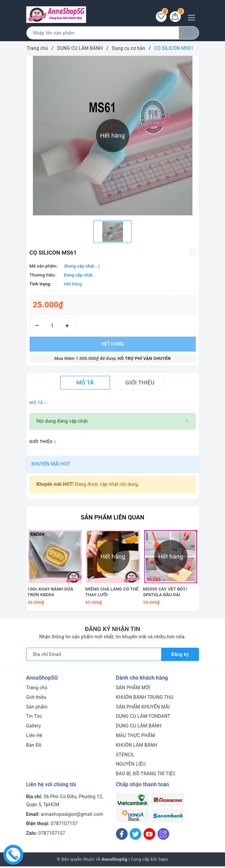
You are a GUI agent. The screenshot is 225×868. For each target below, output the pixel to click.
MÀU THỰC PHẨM (136, 737)
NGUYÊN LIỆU (131, 766)
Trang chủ (37, 690)
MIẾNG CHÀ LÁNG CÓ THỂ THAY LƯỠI (112, 594)
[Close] (187, 421)
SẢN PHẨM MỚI (133, 690)
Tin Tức (34, 718)
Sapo (163, 861)
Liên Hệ (34, 737)
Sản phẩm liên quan (112, 517)
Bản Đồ (34, 747)
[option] (112, 232)
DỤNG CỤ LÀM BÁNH (139, 728)
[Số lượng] (52, 326)
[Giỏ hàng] (175, 17)
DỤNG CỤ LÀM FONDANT (143, 718)
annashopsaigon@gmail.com (72, 816)
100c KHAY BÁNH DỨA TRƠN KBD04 (51, 594)
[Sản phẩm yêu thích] (161, 17)
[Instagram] (163, 836)
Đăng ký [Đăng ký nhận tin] (180, 656)
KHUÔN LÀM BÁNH (137, 747)
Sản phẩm (37, 709)
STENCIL (125, 757)
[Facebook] (122, 836)
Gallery (34, 728)
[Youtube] (149, 836)
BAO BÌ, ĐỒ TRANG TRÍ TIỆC (146, 776)
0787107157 (64, 825)
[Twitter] (135, 836)
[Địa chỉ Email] (94, 656)
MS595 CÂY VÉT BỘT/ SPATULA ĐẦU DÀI (165, 594)
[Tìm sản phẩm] (103, 33)
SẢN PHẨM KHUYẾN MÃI (143, 709)
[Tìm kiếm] (189, 33)
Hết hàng (112, 344)
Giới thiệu (36, 699)
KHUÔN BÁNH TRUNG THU (145, 699)
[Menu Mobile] (193, 17)
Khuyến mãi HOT (51, 464)
